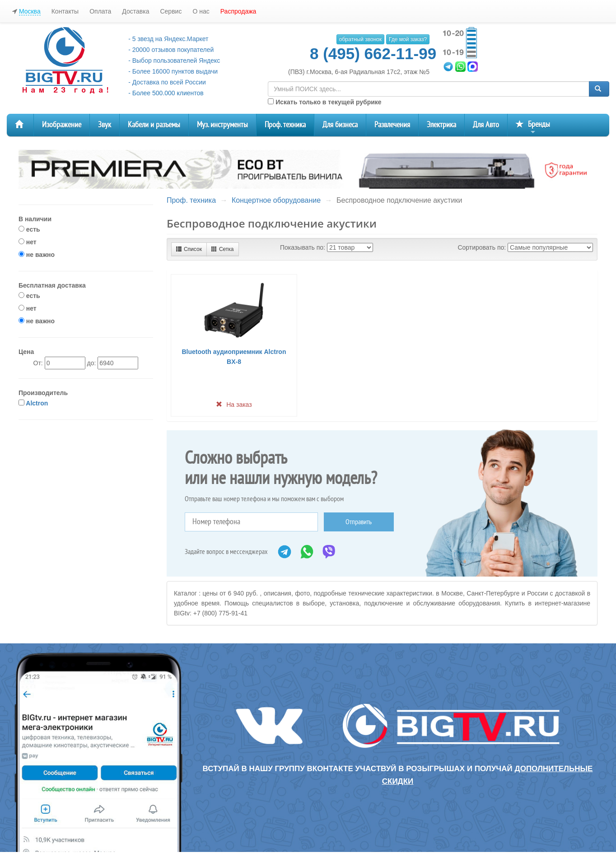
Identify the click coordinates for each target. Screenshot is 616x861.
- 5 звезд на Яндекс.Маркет (168, 39)
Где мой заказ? (408, 39)
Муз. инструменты (222, 125)
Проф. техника (285, 125)
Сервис (171, 11)
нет (28, 242)
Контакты (65, 11)
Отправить (359, 522)
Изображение (62, 125)
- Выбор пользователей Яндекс (174, 61)
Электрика (441, 125)
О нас (201, 11)
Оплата (100, 11)
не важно (37, 255)
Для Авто (486, 125)
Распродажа (238, 11)
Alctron (37, 403)
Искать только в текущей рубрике (324, 102)
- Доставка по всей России (167, 82)
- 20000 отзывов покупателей (171, 50)
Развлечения (392, 125)
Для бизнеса (340, 125)
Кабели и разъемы (154, 125)
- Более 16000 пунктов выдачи (173, 71)
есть (29, 229)
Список (189, 249)
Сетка (223, 249)
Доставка (135, 11)
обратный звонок (360, 39)
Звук (105, 125)
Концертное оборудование (276, 200)
